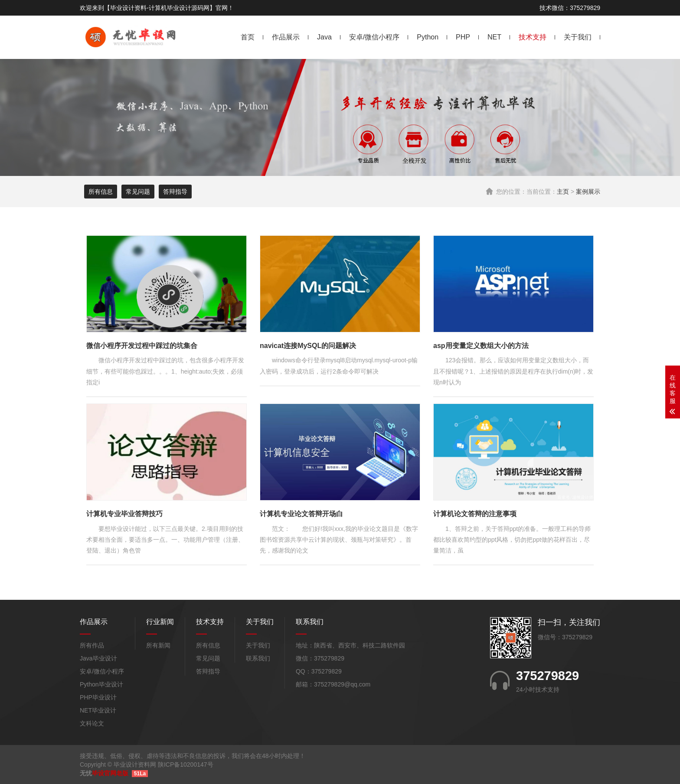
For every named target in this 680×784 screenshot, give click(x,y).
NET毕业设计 (98, 710)
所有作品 (92, 645)
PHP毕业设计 (98, 697)
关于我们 (578, 37)
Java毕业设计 (98, 658)
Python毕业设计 (101, 684)
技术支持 (533, 37)
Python (428, 37)
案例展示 (588, 192)
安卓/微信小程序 (374, 37)
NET (494, 37)
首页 (248, 37)
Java (324, 37)
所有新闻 (158, 645)
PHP (463, 37)
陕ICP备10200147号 (186, 764)
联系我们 (258, 658)
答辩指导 (175, 192)
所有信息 (101, 192)
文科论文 (92, 723)
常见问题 (138, 192)
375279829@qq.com (342, 684)
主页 (563, 192)
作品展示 (286, 37)
